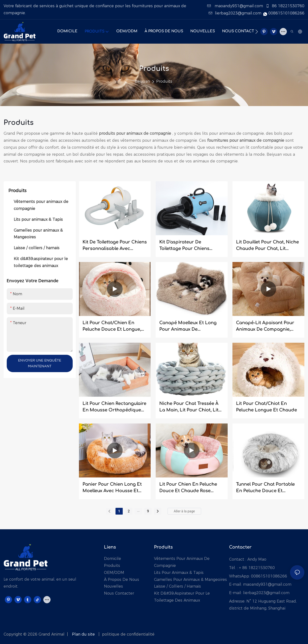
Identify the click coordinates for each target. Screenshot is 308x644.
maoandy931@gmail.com (236, 6)
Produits (164, 81)
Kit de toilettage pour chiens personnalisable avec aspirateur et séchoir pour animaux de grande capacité (115, 246)
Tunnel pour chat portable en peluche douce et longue (265, 488)
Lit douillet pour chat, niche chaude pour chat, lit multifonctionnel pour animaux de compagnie (267, 246)
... (138, 510)
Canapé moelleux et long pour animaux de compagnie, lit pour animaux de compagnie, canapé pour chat (188, 326)
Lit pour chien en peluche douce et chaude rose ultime (188, 488)
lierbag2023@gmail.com (236, 13)
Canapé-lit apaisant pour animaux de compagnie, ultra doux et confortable (265, 326)
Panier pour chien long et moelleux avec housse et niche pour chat (112, 488)
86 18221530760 (285, 6)
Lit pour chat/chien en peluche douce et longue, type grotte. (112, 326)
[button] (257, 32)
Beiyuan (142, 81)
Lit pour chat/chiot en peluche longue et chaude (266, 407)
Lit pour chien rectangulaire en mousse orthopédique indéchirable (114, 407)
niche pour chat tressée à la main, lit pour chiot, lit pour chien (189, 407)
